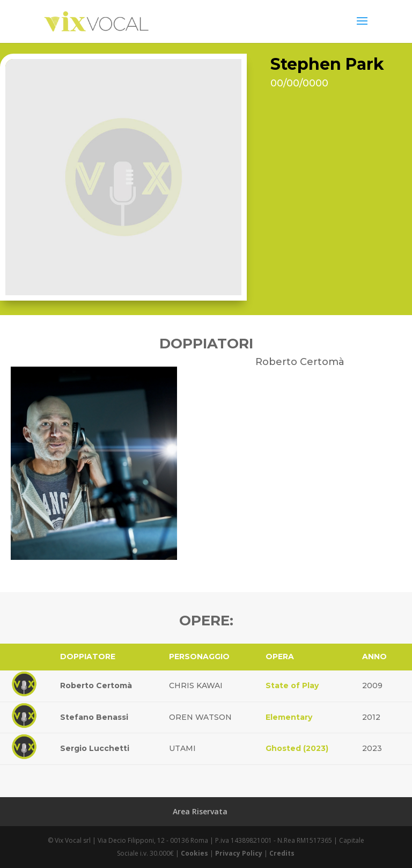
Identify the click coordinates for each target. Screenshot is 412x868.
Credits (282, 853)
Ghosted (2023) (297, 748)
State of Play (292, 685)
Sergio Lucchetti (95, 748)
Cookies (194, 853)
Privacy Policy (239, 853)
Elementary (289, 717)
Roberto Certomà (96, 685)
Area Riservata (200, 811)
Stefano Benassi (94, 717)
